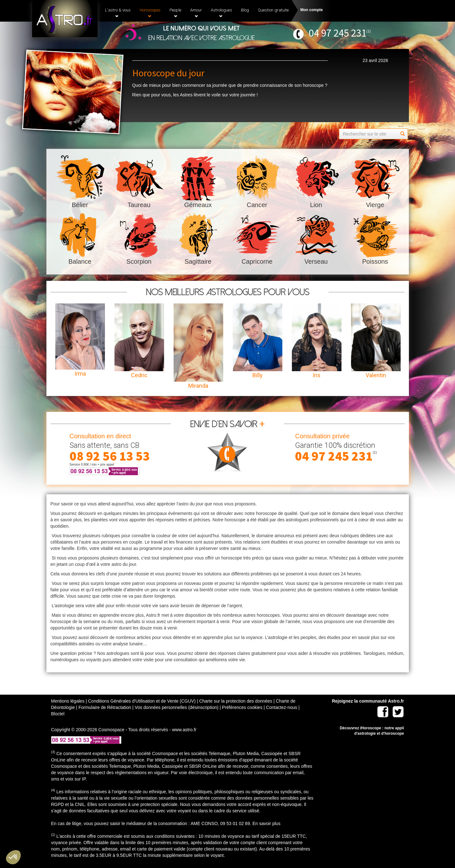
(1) (369, 31)
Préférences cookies (242, 707)
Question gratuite (273, 10)
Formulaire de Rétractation (105, 707)
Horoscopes (150, 13)
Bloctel (58, 714)
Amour (196, 13)
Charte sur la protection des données (236, 701)
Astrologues (221, 13)
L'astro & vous (118, 13)
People (175, 13)
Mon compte (312, 10)
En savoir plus (266, 823)
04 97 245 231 (338, 33)
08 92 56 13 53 (110, 456)
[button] (13, 857)
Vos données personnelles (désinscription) (177, 707)
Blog (245, 10)
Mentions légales (68, 701)
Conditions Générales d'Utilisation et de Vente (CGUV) (142, 701)
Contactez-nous (282, 707)
